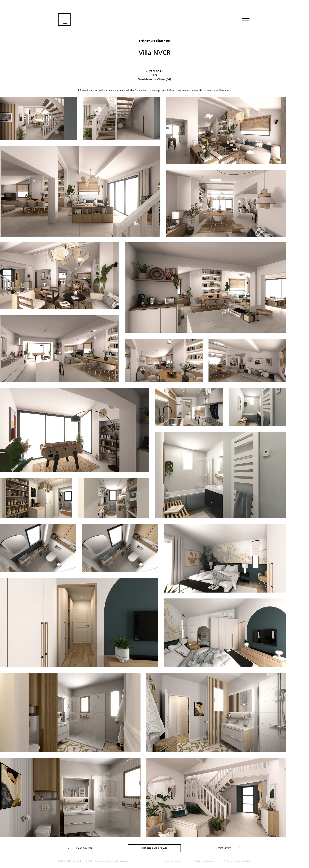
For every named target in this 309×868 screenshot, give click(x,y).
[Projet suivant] (228, 848)
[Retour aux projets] (154, 848)
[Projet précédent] (80, 848)
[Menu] (246, 20)
